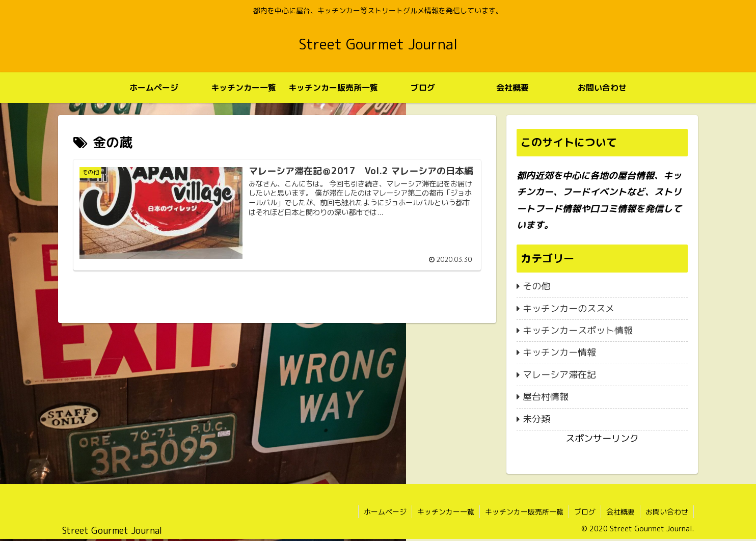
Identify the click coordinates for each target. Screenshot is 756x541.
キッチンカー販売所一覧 (524, 512)
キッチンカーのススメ (569, 308)
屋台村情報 (546, 397)
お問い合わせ (667, 512)
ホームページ (385, 512)
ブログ (585, 512)
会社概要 (620, 512)
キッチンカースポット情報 (578, 330)
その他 (536, 286)
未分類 (536, 419)
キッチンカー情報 (559, 352)
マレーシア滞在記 (559, 375)
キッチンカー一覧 (446, 512)
